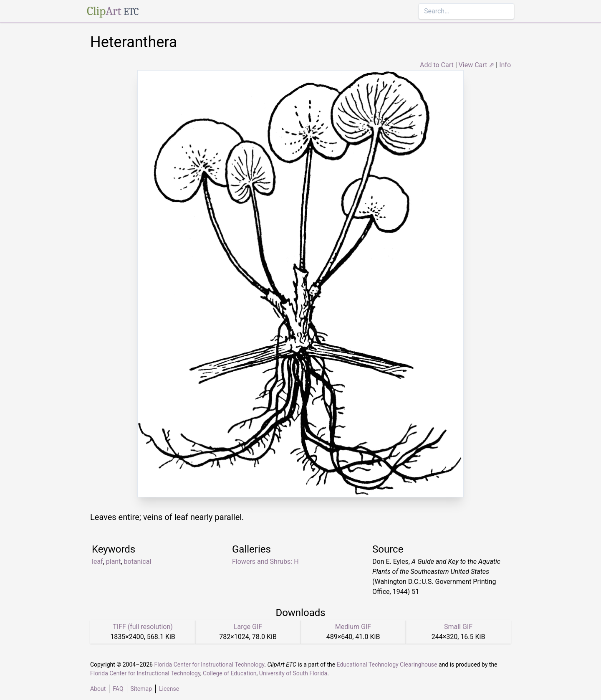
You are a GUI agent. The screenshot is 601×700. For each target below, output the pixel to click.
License (169, 689)
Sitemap (141, 689)
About (98, 689)
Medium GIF (353, 627)
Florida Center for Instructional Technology (209, 664)
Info (505, 65)
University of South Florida (293, 673)
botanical (138, 562)
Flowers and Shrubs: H (265, 562)
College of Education (230, 673)
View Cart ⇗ (477, 65)
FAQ (118, 689)
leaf (97, 562)
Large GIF (248, 627)
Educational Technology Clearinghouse (387, 664)
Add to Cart (437, 65)
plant (114, 562)
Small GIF (458, 627)
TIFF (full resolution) (143, 627)
